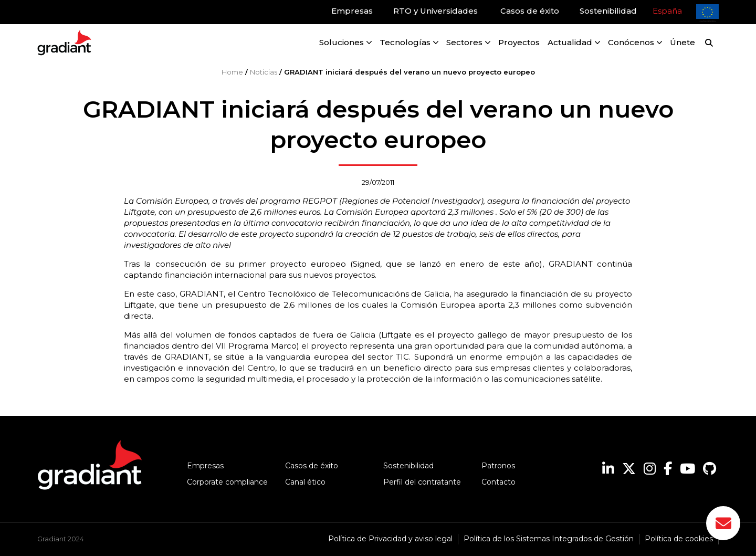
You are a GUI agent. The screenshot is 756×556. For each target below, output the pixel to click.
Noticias (264, 72)
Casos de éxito (312, 466)
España (667, 11)
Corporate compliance (227, 482)
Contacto (498, 482)
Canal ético (305, 482)
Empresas (205, 466)
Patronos (498, 466)
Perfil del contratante (422, 482)
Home (232, 72)
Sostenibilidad (408, 466)
